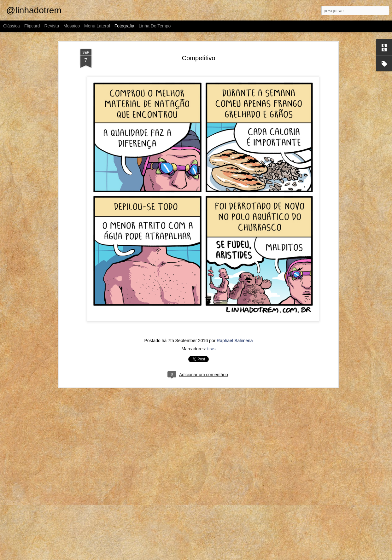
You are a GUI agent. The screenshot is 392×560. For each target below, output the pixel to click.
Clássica (12, 26)
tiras (211, 349)
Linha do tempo (155, 26)
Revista (52, 26)
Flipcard (32, 26)
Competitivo (199, 58)
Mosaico (72, 26)
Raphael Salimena (235, 341)
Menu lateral (97, 26)
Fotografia (124, 26)
